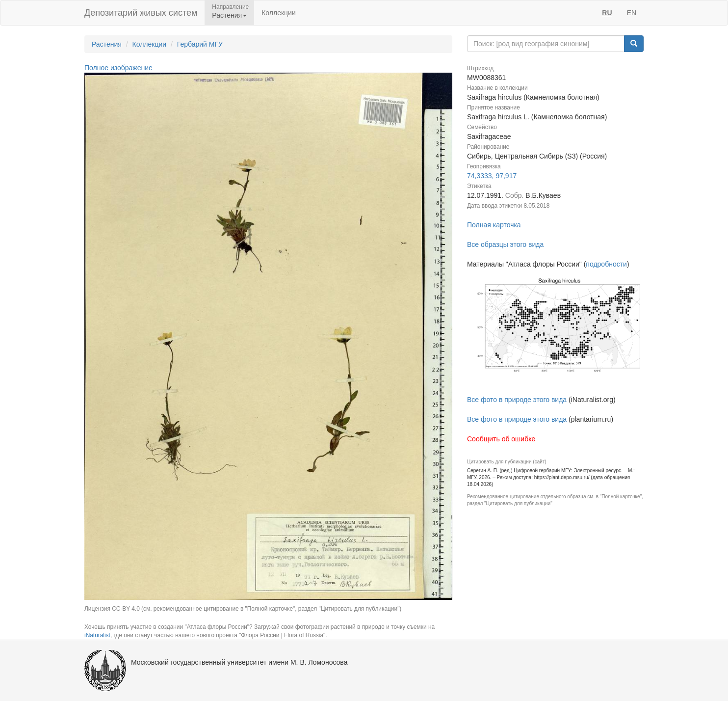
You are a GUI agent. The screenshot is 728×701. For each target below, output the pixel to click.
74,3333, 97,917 (492, 176)
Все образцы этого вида (505, 244)
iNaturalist (97, 635)
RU (607, 13)
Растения (107, 44)
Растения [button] (229, 15)
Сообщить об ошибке (501, 439)
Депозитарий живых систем (141, 13)
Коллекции (279, 13)
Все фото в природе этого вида (517, 400)
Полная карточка (494, 225)
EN (632, 13)
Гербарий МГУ (200, 44)
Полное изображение (118, 68)
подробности (606, 264)
